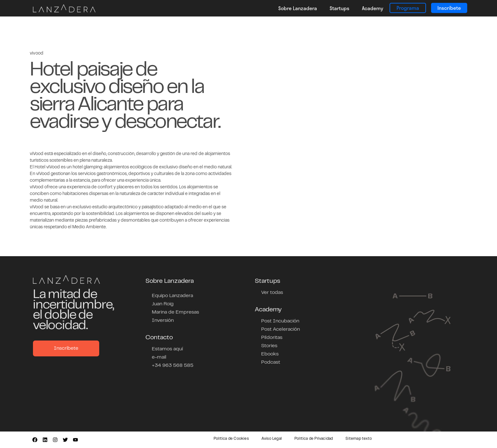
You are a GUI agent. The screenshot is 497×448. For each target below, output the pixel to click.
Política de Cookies (231, 439)
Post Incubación (280, 321)
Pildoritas (272, 338)
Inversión (163, 321)
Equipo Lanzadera (172, 296)
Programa (408, 8)
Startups (339, 8)
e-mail (159, 357)
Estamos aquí (167, 349)
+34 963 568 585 (173, 366)
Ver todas (272, 293)
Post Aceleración (281, 329)
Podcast (271, 362)
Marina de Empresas (175, 312)
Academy (373, 8)
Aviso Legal (272, 439)
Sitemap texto (359, 439)
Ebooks (270, 354)
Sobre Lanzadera (298, 8)
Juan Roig (163, 304)
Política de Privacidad (314, 439)
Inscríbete (449, 8)
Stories (269, 346)
